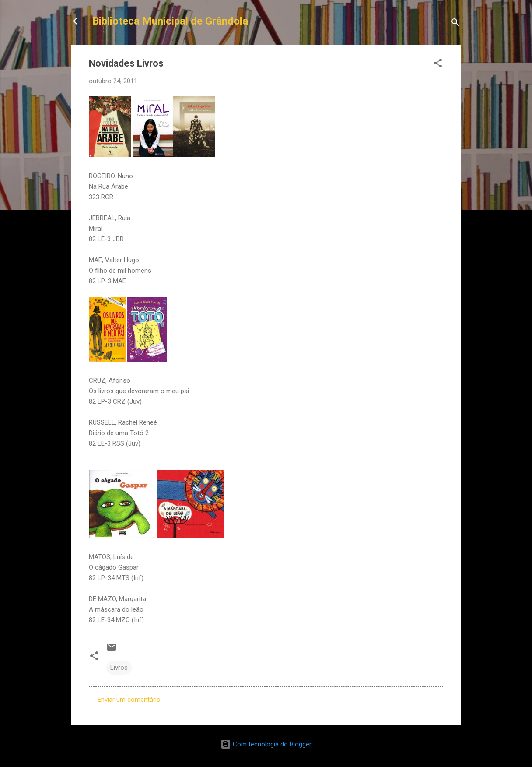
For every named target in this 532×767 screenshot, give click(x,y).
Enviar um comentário (129, 700)
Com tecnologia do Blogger (266, 744)
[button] (438, 65)
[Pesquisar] (455, 24)
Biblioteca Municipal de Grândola (170, 21)
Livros (119, 668)
